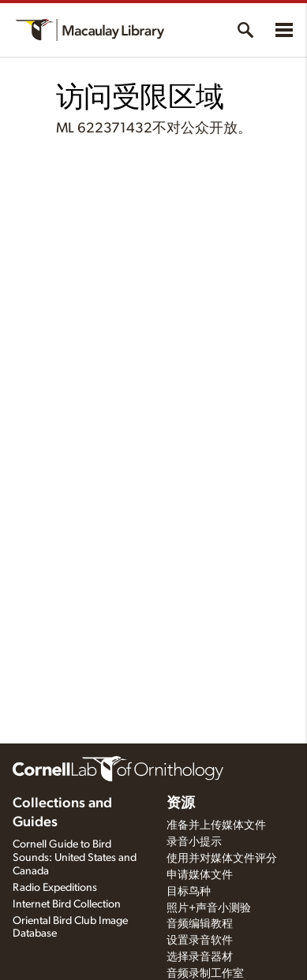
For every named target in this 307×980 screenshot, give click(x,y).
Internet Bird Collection (67, 904)
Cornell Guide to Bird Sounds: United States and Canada (75, 858)
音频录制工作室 (205, 974)
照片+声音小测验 (209, 908)
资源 (181, 803)
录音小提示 (194, 842)
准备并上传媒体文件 (216, 825)
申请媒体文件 (200, 875)
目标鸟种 (189, 892)
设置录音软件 (200, 941)
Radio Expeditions (55, 888)
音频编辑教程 (200, 924)
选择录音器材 (200, 957)
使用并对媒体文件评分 (222, 859)
